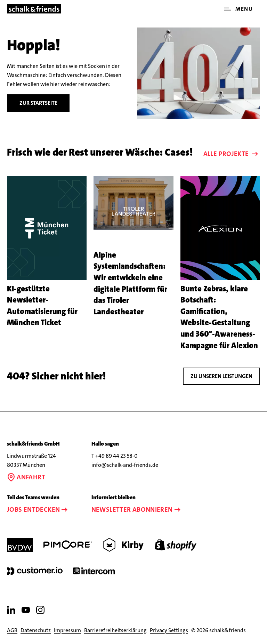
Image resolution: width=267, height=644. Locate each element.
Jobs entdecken (38, 509)
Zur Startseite (38, 103)
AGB (12, 630)
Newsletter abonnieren (137, 509)
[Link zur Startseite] (34, 9)
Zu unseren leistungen (221, 376)
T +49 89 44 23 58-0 (115, 456)
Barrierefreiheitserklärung (115, 630)
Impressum (67, 630)
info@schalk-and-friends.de (125, 465)
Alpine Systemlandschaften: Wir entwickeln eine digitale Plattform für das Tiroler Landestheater (130, 283)
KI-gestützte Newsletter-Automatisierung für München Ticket (42, 306)
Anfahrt (26, 477)
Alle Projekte (232, 154)
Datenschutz (36, 630)
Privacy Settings (169, 630)
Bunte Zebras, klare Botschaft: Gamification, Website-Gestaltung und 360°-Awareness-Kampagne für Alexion (219, 317)
